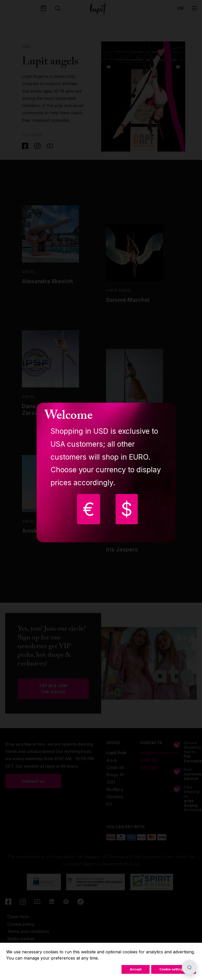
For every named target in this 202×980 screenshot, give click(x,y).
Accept (136, 969)
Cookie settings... (173, 969)
